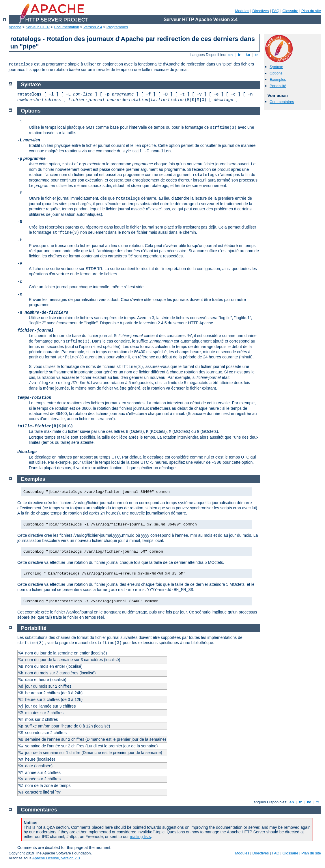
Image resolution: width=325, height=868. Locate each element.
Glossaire (291, 11)
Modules (242, 11)
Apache (15, 27)
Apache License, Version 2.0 (56, 858)
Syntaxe (276, 67)
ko (248, 55)
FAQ (276, 11)
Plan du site (311, 11)
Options (276, 73)
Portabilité (278, 86)
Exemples (278, 79)
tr (257, 55)
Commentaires (282, 102)
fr (239, 55)
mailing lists (140, 837)
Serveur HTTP (38, 27)
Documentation (67, 27)
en (230, 55)
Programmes (117, 27)
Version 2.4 (93, 27)
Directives (260, 11)
